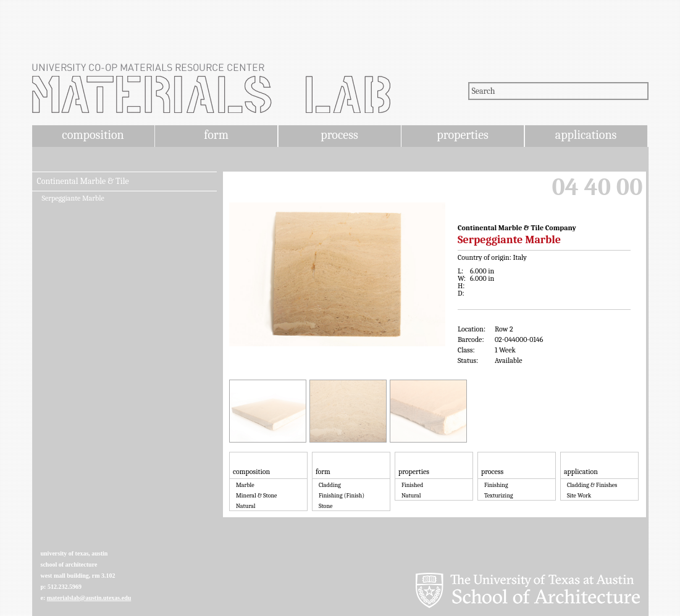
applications (586, 135)
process (339, 135)
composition (93, 135)
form (216, 135)
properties (462, 135)
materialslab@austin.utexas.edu (89, 598)
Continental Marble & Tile (83, 181)
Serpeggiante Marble (73, 198)
